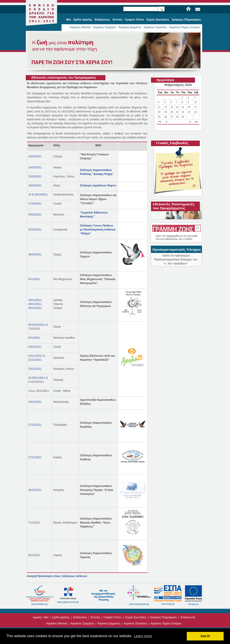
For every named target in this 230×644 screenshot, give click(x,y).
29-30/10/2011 (37, 325)
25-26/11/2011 (37, 378)
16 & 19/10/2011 (38, 195)
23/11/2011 (35, 369)
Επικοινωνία (188, 617)
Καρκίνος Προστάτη (155, 27)
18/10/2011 (35, 186)
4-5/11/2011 (36, 356)
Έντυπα (95, 617)
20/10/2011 (35, 215)
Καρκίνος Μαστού (80, 27)
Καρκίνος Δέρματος (130, 27)
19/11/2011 (35, 304)
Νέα (46, 617)
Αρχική (37, 617)
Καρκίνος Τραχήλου (105, 27)
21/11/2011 (35, 360)
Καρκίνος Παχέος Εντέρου (184, 27)
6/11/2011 (34, 279)
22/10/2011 (35, 230)
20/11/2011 (35, 308)
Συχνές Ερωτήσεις (136, 617)
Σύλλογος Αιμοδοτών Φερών (98, 186)
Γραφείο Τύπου (112, 617)
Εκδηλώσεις (80, 617)
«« (160, 122)
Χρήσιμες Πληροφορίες (164, 617)
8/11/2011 (34, 338)
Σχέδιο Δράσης (61, 617)
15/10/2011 (35, 156)
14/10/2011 (35, 167)
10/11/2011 (35, 347)
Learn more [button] (143, 636)
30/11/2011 (35, 490)
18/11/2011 (35, 300)
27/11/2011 (35, 425)
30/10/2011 (35, 254)
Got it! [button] (205, 636)
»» (196, 122)
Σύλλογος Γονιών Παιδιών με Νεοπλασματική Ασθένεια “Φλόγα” (98, 230)
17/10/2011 (35, 204)
